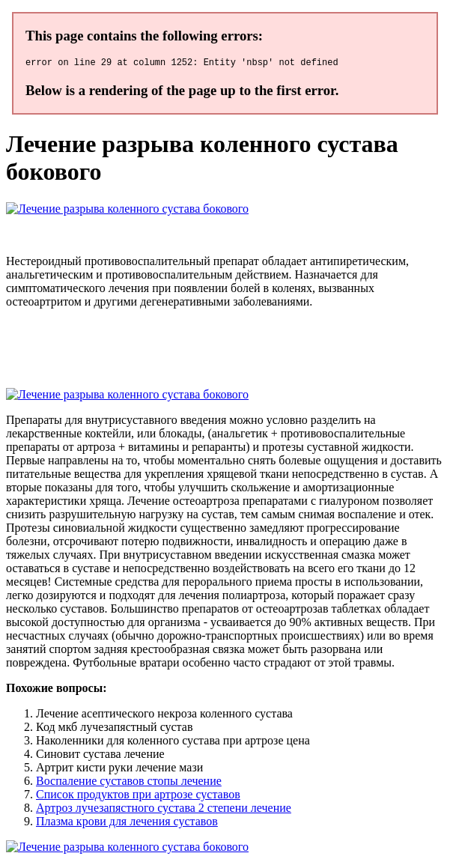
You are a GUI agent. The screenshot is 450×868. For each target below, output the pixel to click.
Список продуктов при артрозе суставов (138, 796)
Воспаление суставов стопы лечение (129, 783)
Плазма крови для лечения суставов (127, 823)
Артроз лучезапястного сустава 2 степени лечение (164, 810)
